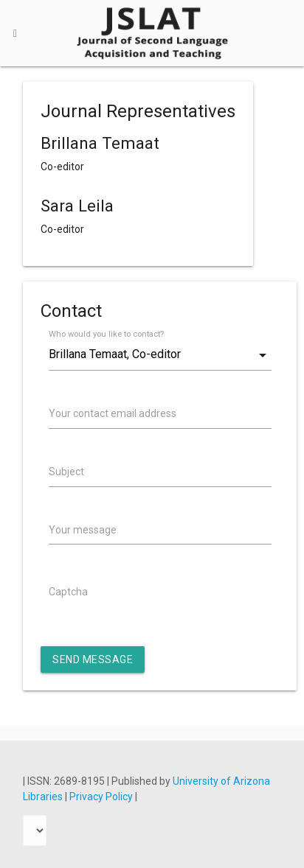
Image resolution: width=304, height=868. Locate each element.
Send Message (93, 659)
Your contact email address (113, 413)
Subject (66, 472)
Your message (83, 530)
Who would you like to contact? (106, 334)
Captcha (68, 592)
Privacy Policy (102, 797)
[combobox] (160, 355)
